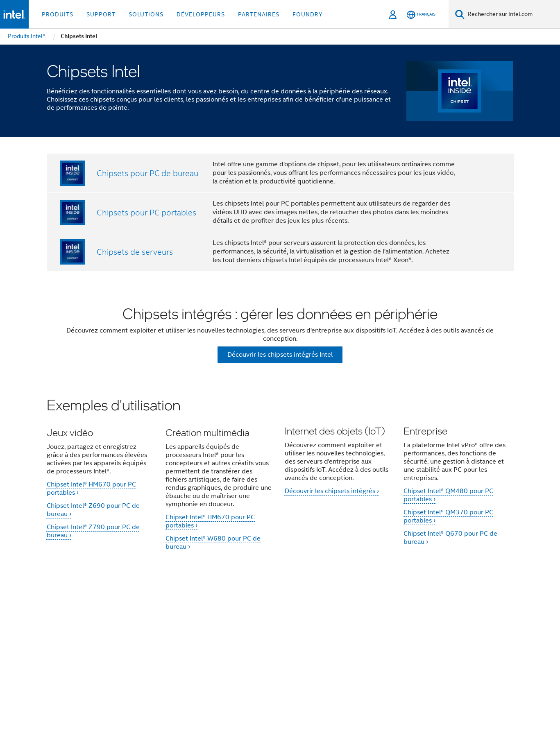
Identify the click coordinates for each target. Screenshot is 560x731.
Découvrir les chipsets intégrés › (332, 493)
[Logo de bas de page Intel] (63, 654)
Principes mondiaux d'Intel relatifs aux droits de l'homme (259, 695)
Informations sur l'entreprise (150, 609)
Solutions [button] (146, 14)
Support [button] (101, 14)
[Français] (421, 15)
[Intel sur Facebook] (113, 638)
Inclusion (276, 609)
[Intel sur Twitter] (133, 638)
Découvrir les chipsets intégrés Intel (280, 355)
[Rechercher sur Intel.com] (512, 14)
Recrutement (473, 609)
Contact (383, 609)
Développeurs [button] (201, 14)
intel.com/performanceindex (143, 689)
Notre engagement (227, 609)
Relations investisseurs (331, 609)
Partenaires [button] (259, 14)
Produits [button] (58, 14)
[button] (280, 479)
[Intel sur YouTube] (173, 638)
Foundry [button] (308, 14)
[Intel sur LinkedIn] (153, 638)
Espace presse (424, 609)
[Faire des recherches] (460, 14)
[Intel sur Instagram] (194, 638)
